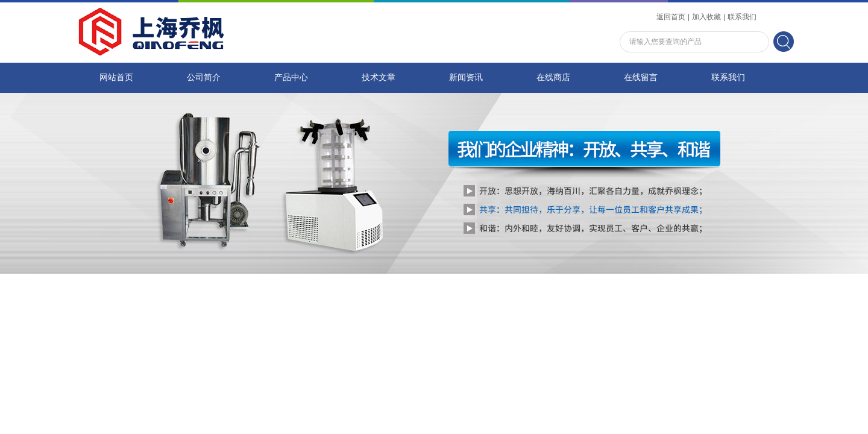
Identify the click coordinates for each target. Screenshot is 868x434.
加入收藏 (706, 17)
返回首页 (671, 17)
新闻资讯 (466, 77)
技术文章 (379, 77)
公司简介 (204, 77)
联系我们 (742, 17)
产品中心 (291, 77)
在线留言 (641, 77)
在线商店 (553, 77)
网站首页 (116, 77)
